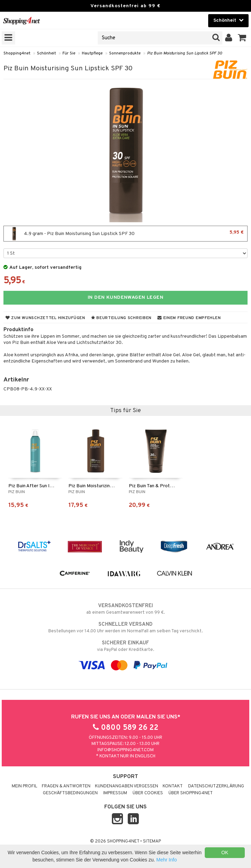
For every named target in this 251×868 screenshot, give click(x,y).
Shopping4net (17, 53)
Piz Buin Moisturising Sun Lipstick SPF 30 (185, 53)
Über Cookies (148, 793)
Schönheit (46, 53)
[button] (242, 38)
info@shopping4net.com (125, 750)
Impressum (115, 793)
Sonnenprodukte (125, 53)
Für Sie (69, 53)
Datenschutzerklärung (216, 786)
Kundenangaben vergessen (127, 786)
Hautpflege (92, 53)
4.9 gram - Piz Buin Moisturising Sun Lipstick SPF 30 (125, 234)
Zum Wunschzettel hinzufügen (45, 318)
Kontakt (173, 786)
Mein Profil (25, 786)
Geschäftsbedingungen (70, 793)
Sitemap (152, 841)
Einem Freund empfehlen (189, 318)
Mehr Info (167, 860)
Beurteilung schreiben (121, 318)
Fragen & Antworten (66, 786)
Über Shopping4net (191, 793)
